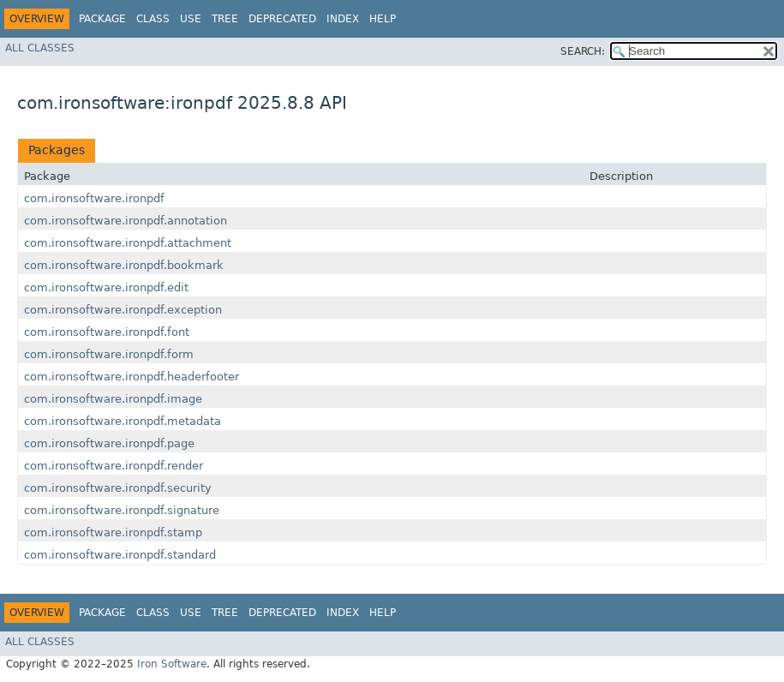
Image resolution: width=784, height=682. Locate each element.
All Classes (40, 48)
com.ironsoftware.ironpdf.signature (122, 510)
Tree (225, 19)
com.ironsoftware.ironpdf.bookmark (124, 265)
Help (383, 19)
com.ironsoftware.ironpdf (94, 198)
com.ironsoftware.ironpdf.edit (106, 287)
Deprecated (282, 19)
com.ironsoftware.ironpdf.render (114, 466)
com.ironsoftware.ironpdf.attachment (128, 243)
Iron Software (172, 664)
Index (343, 19)
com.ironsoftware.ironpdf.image (113, 399)
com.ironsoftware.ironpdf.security (118, 488)
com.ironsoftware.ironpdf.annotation (126, 221)
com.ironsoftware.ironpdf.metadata (123, 421)
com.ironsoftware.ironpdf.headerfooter (132, 377)
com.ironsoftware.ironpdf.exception (123, 310)
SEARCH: (583, 51)
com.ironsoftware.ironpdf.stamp (113, 532)
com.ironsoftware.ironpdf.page (109, 443)
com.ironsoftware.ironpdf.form (109, 354)
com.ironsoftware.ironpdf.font (107, 332)
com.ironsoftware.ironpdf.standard (120, 555)
